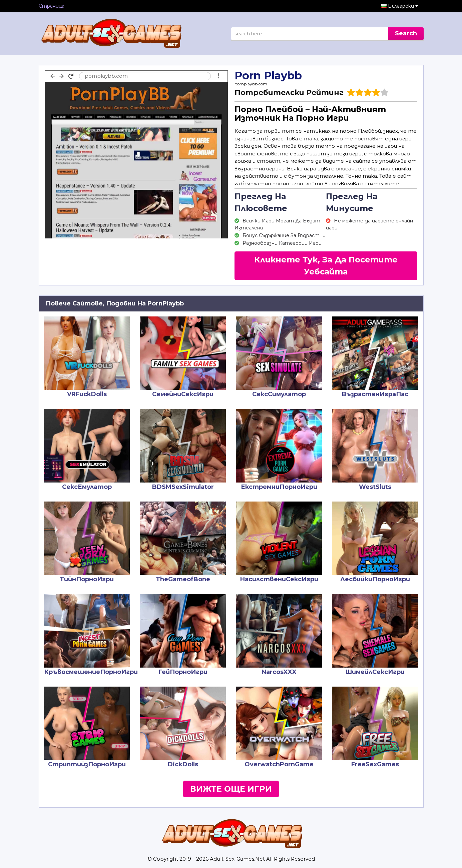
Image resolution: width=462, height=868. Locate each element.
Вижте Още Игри (231, 789)
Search (406, 33)
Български (403, 6)
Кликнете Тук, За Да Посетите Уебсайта (326, 266)
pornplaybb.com (251, 84)
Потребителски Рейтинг (289, 93)
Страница (52, 6)
